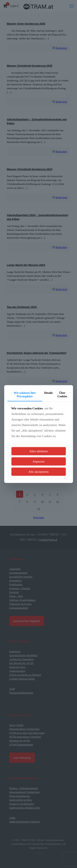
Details (48, 393)
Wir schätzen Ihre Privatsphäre (25, 395)
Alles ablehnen (39, 451)
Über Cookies (62, 395)
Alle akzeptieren (38, 472)
